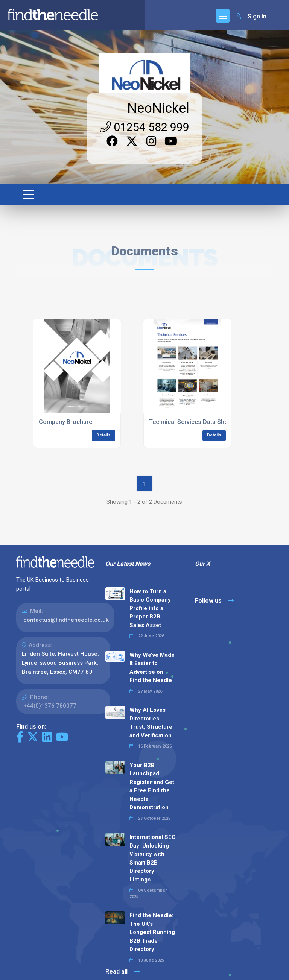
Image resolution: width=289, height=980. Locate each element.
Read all (122, 972)
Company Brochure (65, 422)
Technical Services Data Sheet (191, 422)
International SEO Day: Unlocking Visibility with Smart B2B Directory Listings (153, 858)
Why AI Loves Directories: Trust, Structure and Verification (151, 723)
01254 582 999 (144, 127)
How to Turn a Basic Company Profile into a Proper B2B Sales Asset (150, 608)
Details (103, 435)
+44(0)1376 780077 (50, 706)
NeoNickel (158, 108)
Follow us (214, 601)
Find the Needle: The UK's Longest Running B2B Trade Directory (152, 932)
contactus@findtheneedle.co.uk (66, 620)
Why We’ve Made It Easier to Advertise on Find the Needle (152, 668)
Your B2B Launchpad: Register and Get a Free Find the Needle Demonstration (152, 786)
